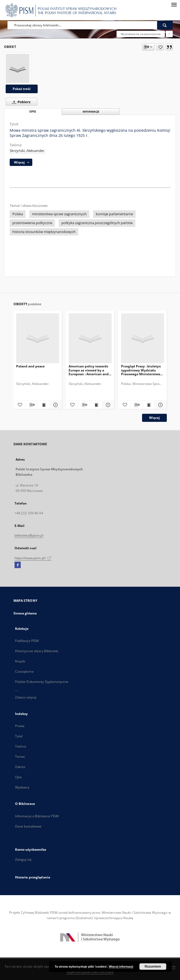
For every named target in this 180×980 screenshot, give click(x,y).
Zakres (20, 767)
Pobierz (20, 102)
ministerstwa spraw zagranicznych (59, 214)
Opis (18, 777)
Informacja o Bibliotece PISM (37, 816)
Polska (18, 214)
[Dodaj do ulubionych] (160, 47)
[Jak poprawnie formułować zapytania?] (169, 34)
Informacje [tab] (91, 112)
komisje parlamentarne (114, 214)
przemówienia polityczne (32, 223)
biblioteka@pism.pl (29, 535)
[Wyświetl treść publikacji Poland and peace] (44, 405)
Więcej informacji (121, 967)
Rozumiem (153, 967)
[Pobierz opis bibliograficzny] (31, 405)
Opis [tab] (33, 112)
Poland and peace (30, 366)
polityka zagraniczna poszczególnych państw (97, 223)
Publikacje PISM (27, 641)
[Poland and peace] (38, 338)
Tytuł (19, 736)
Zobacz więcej (26, 697)
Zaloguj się (23, 859)
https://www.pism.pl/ (33, 558)
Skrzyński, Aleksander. (27, 151)
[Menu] (174, 4)
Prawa (20, 726)
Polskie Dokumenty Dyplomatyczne (42, 682)
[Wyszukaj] (165, 25)
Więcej (154, 418)
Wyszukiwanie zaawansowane (141, 34)
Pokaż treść (22, 89)
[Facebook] (18, 565)
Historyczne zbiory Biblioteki (37, 651)
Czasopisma (24, 671)
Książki (20, 661)
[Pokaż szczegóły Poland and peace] (55, 405)
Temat (20, 757)
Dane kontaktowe (28, 826)
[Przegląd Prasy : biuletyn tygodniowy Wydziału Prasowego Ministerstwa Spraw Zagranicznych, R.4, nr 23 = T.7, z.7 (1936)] (143, 338)
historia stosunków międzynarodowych (44, 232)
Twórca (21, 746)
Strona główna (25, 613)
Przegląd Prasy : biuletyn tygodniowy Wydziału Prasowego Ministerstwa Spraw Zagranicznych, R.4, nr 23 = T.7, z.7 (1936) (142, 370)
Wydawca (22, 787)
